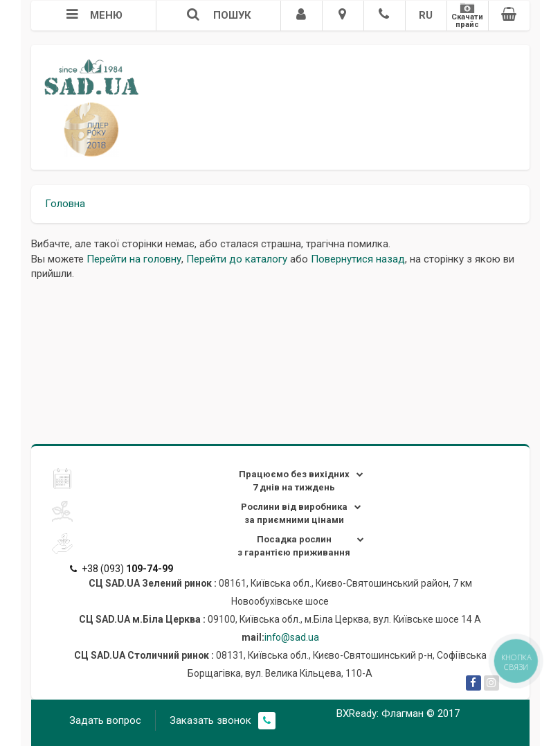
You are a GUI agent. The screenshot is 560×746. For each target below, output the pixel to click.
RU (426, 15)
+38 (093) (121, 569)
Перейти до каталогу (237, 259)
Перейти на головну (134, 259)
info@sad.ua (292, 637)
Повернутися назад (358, 259)
